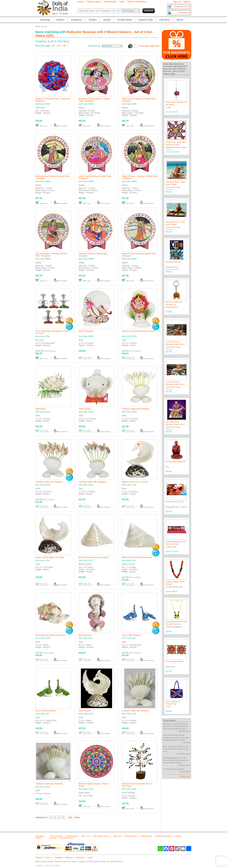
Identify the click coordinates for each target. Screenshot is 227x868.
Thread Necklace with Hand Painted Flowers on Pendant (176, 624)
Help (122, 2)
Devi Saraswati (85, 635)
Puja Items (165, 20)
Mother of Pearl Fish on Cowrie (135, 482)
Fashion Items (125, 20)
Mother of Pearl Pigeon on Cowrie (50, 557)
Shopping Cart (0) (182, 6)
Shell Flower (41, 409)
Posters (60, 20)
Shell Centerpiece (86, 331)
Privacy (39, 857)
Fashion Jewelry (131, 836)
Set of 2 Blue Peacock (131, 635)
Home (80, 2)
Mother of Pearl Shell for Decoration (94, 557)
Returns (69, 857)
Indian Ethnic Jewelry (101, 836)
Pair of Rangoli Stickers (175, 661)
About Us (80, 857)
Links (90, 857)
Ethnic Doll (85, 836)
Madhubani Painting (173, 262)
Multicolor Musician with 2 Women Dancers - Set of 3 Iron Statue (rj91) (175, 70)
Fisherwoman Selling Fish (176, 462)
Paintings (45, 20)
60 (59, 46)
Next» (77, 817)
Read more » (185, 776)
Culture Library (94, 2)
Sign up (177, 2)
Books (180, 20)
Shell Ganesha (85, 409)
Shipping (58, 857)
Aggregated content (40, 837)
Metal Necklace (72, 836)
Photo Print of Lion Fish (175, 502)
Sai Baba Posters (67, 838)
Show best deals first (149, 46)
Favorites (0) (184, 13)
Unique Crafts (146, 20)
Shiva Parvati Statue (163, 836)
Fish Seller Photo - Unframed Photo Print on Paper (175, 344)
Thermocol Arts (56, 836)
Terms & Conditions (137, 2)
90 (64, 46)
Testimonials (110, 2)
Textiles (93, 20)
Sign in (187, 2)
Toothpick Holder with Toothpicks (136, 409)
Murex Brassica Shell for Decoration (51, 635)
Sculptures (76, 20)
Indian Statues (146, 836)
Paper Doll (117, 836)
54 (70, 817)
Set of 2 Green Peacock (45, 711)
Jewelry (107, 20)
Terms (48, 857)
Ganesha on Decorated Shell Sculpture (138, 331)
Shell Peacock (85, 711)
